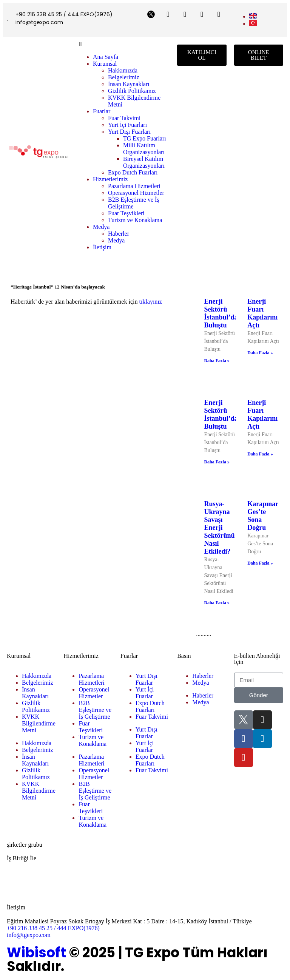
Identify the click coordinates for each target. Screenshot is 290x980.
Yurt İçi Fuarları (127, 125)
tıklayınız (150, 302)
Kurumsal (105, 64)
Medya (101, 227)
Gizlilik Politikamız (132, 91)
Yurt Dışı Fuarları (129, 132)
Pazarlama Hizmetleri (134, 186)
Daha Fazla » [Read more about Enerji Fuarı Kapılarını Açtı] (260, 353)
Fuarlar (102, 111)
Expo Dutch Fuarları (133, 172)
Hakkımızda (123, 70)
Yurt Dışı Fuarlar (147, 679)
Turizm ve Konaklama (135, 220)
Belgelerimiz (124, 77)
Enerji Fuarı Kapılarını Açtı (262, 313)
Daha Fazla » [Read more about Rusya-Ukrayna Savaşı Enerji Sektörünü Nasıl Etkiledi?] (217, 603)
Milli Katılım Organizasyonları (144, 149)
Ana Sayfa (106, 57)
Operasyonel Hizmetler (136, 193)
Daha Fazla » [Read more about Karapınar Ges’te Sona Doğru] (260, 563)
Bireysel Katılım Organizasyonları (144, 162)
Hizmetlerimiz (110, 179)
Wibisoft (36, 953)
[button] (124, 44)
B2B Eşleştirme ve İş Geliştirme (95, 710)
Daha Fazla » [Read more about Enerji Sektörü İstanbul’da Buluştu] (217, 361)
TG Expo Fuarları (145, 138)
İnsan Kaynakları (129, 84)
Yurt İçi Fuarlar (145, 693)
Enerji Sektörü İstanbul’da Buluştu (221, 313)
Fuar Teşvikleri (126, 213)
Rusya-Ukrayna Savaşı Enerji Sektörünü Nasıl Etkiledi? (219, 528)
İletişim (102, 247)
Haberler (119, 234)
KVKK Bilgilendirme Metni (39, 723)
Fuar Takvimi (124, 118)
